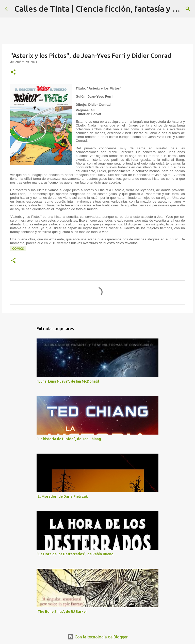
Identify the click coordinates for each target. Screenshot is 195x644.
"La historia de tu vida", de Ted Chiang (69, 439)
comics (18, 249)
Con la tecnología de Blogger (98, 637)
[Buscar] (188, 9)
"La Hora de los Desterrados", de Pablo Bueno (75, 554)
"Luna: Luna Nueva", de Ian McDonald (68, 381)
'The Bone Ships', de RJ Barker (62, 612)
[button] (13, 72)
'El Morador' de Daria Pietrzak (62, 496)
